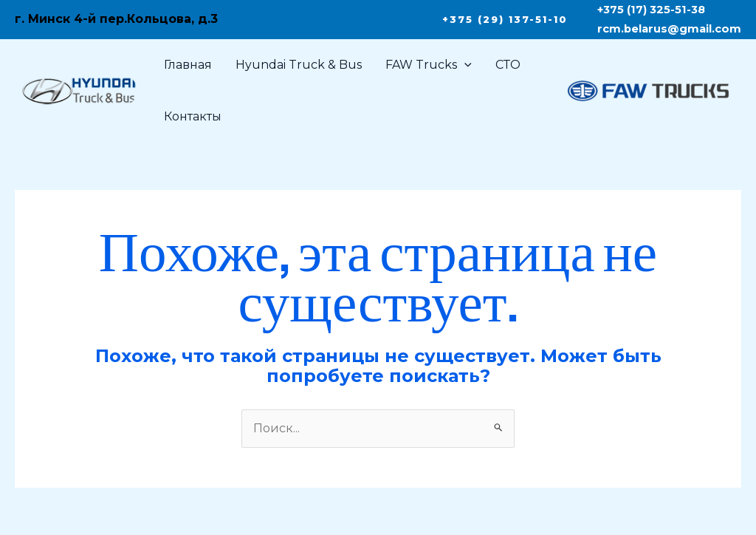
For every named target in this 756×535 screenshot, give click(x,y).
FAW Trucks (429, 65)
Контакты (193, 116)
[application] (464, 65)
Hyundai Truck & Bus (299, 65)
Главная (188, 65)
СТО (508, 65)
